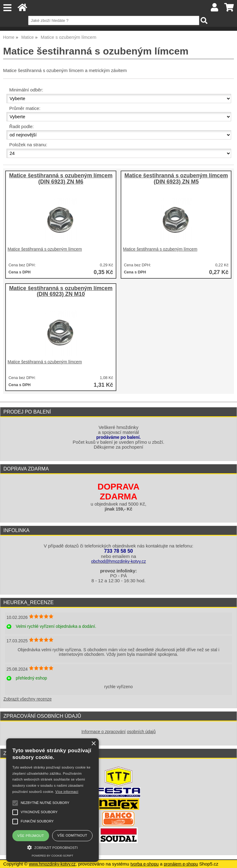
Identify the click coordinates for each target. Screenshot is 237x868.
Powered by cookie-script (52, 856)
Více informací (67, 792)
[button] (52, 847)
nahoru (228, 859)
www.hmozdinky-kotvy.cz (52, 864)
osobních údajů (141, 732)
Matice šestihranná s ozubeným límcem (45, 249)
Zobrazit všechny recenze (27, 699)
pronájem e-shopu (181, 864)
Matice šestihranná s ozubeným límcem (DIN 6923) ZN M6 (61, 179)
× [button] (93, 744)
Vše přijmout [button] (31, 836)
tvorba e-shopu (145, 864)
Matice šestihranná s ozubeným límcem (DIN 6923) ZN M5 (176, 179)
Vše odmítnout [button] (72, 835)
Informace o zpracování (104, 732)
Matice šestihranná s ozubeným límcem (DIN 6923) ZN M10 (61, 291)
